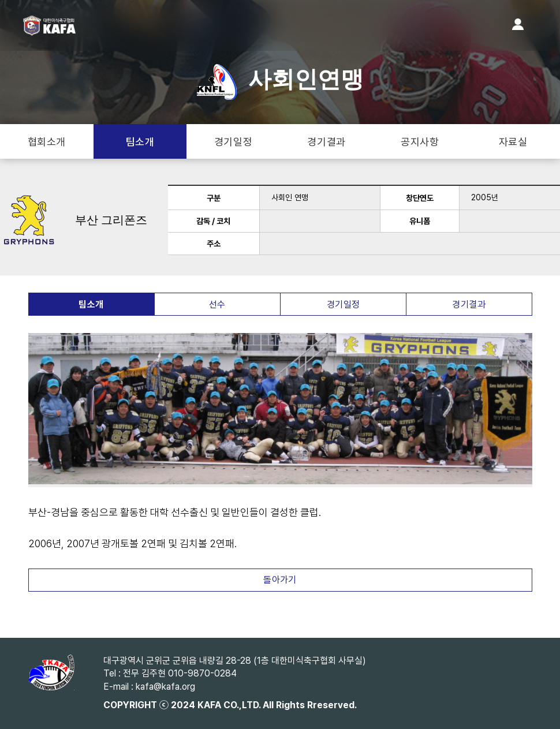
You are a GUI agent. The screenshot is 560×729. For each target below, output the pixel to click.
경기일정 (233, 142)
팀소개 (140, 142)
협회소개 (47, 142)
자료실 (513, 142)
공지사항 (420, 142)
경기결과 (326, 142)
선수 (217, 304)
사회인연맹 (280, 79)
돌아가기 (280, 580)
